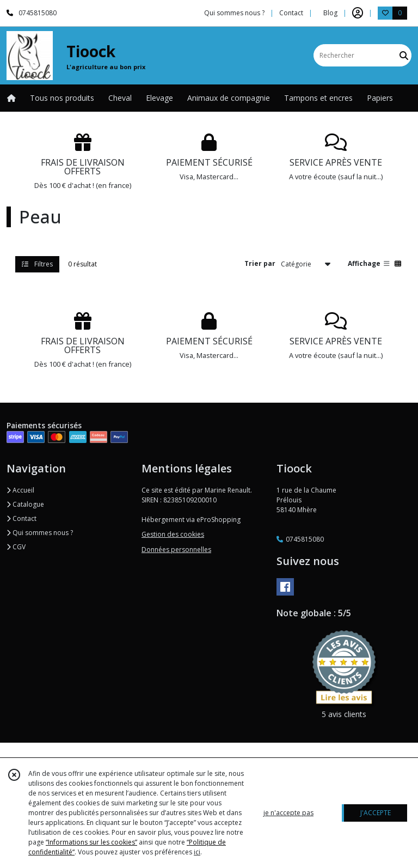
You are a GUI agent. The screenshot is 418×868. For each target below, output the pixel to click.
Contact (291, 13)
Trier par (260, 263)
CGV (16, 547)
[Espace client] (358, 13)
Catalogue (25, 504)
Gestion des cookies (173, 534)
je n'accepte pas (288, 813)
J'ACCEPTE (376, 813)
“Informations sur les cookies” (91, 842)
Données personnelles (176, 550)
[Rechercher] (404, 55)
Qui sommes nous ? (40, 533)
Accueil (20, 490)
